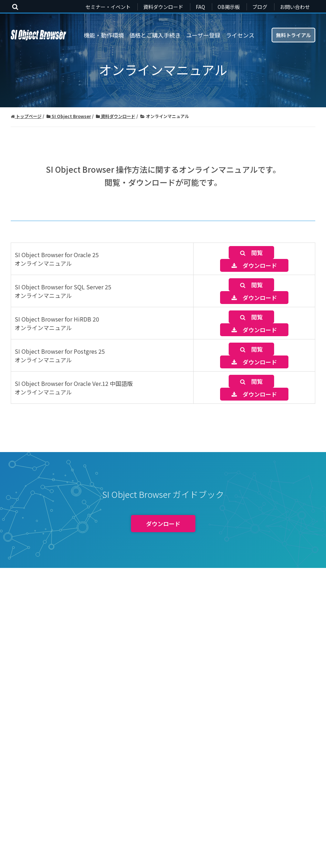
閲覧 (251, 252)
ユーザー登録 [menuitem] (203, 35)
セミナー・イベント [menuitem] (108, 7)
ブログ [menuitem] (260, 7)
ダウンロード (254, 265)
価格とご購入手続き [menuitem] (155, 35)
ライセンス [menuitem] (240, 35)
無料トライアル (293, 35)
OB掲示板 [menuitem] (229, 7)
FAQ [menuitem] (200, 7)
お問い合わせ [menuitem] (295, 7)
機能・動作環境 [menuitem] (104, 35)
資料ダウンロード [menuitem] (163, 7)
